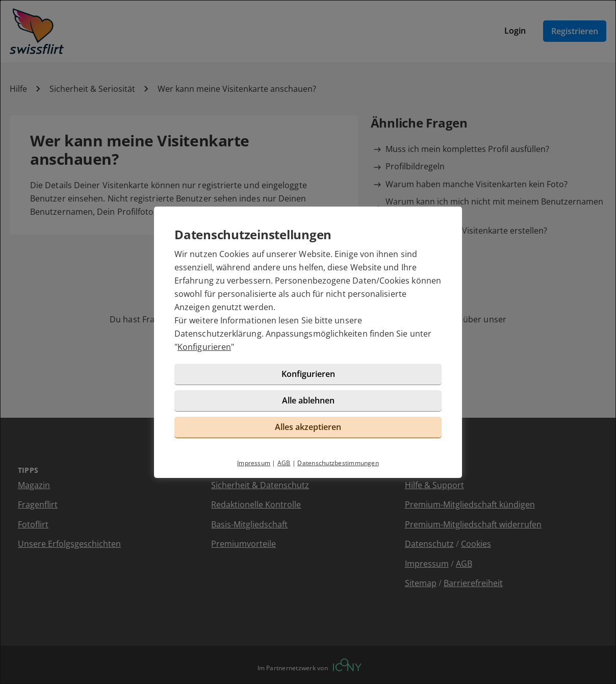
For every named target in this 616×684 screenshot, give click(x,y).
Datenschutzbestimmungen (338, 463)
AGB (284, 463)
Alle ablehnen (308, 400)
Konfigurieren (204, 347)
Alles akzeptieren (308, 427)
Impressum (254, 463)
